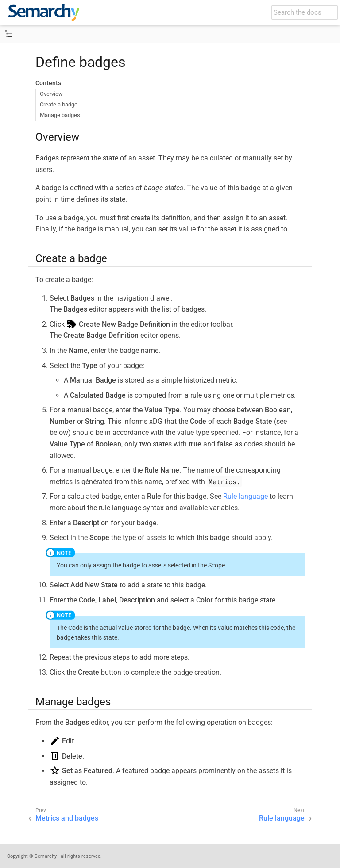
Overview (51, 94)
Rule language (245, 496)
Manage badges (60, 115)
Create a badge (59, 104)
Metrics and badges (67, 818)
